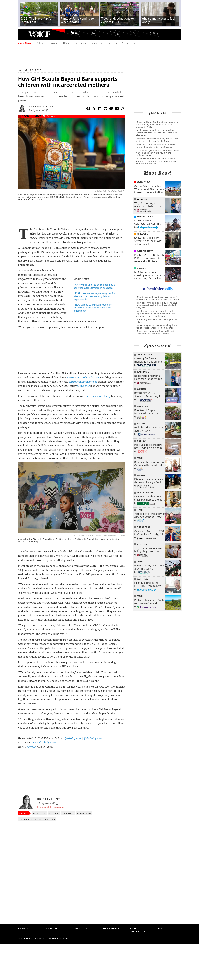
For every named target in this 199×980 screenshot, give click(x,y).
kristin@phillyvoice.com (50, 807)
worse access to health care (83, 378)
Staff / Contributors (138, 930)
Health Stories (145, 216)
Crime (66, 43)
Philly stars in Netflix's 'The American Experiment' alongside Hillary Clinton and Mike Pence (156, 133)
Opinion (54, 43)
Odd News (80, 43)
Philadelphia (68, 813)
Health (95, 33)
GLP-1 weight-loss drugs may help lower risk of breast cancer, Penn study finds (157, 326)
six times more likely (98, 396)
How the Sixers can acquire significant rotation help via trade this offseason (155, 146)
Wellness (142, 423)
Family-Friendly (145, 354)
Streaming (142, 234)
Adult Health (143, 544)
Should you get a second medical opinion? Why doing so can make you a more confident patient (157, 153)
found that (83, 386)
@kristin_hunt (73, 738)
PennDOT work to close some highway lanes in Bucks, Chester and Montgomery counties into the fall (156, 161)
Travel (140, 458)
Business (112, 43)
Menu (23, 34)
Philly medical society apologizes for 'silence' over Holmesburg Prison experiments (94, 296)
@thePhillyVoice (93, 738)
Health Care (143, 372)
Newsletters (128, 43)
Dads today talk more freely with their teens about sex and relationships (155, 332)
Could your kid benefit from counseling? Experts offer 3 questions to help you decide (157, 298)
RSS (160, 928)
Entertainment (145, 251)
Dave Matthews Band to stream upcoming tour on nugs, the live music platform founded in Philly (157, 124)
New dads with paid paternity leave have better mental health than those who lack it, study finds (157, 305)
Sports (154, 33)
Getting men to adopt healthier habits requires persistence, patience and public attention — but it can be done (156, 314)
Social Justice (32, 116)
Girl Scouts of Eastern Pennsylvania (37, 819)
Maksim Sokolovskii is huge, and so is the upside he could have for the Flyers (157, 140)
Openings (142, 441)
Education (96, 43)
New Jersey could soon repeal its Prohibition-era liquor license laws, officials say (93, 308)
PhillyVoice (39, 34)
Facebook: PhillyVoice (43, 743)
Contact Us (80, 928)
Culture (114, 33)
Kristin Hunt (43, 106)
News (75, 33)
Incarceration (84, 813)
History (141, 475)
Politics (41, 43)
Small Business (145, 492)
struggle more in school (83, 382)
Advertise (52, 928)
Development (143, 182)
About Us (23, 928)
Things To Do (143, 527)
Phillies (141, 268)
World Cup (142, 406)
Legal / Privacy (111, 928)
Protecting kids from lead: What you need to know (157, 321)
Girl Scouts (49, 116)
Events (134, 33)
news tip (32, 747)
